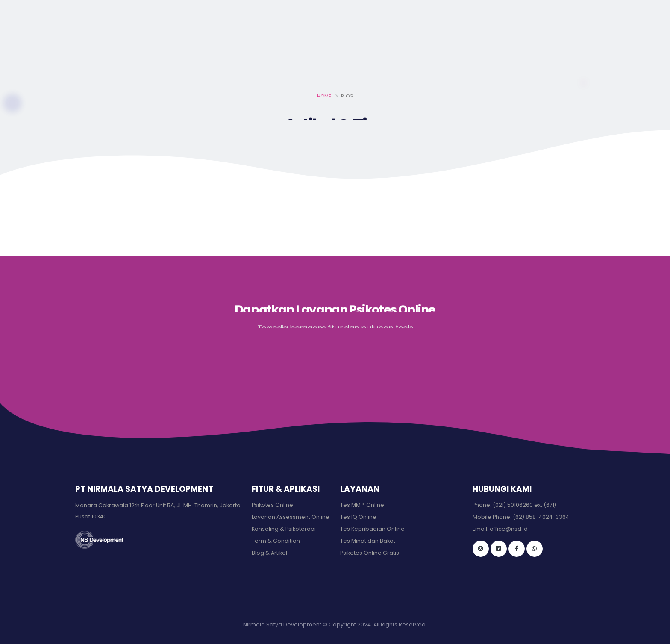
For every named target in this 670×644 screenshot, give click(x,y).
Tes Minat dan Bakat (368, 541)
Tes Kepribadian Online (372, 529)
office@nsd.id (98, 10)
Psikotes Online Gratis (370, 553)
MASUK (575, 43)
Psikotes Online (272, 505)
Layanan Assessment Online (291, 517)
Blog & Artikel (269, 553)
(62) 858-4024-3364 (541, 517)
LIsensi (406, 42)
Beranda (311, 42)
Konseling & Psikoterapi (284, 529)
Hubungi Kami (515, 42)
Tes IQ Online (358, 517)
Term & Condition (276, 541)
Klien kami (456, 42)
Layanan (359, 42)
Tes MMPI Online (362, 505)
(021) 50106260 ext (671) (525, 505)
